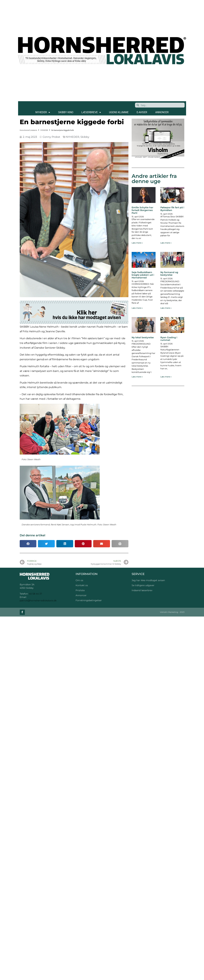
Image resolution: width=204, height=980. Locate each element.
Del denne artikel (32, 535)
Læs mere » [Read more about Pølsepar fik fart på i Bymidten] (166, 243)
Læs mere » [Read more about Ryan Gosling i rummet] (166, 377)
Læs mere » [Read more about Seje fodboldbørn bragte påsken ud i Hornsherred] (137, 308)
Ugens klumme (119, 112)
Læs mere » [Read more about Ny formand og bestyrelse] (166, 308)
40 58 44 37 (35, 594)
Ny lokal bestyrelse (143, 337)
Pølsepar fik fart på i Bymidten (172, 209)
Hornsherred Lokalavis (28, 130)
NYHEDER (43, 112)
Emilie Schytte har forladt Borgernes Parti (142, 210)
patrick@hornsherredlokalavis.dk (38, 601)
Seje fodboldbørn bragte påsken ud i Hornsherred (143, 275)
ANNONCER (162, 112)
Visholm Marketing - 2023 (172, 612)
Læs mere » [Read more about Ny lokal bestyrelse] (137, 377)
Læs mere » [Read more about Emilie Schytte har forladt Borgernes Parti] (137, 243)
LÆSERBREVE (91, 112)
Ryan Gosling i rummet (169, 339)
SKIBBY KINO (66, 112)
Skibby (85, 137)
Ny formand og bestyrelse (169, 274)
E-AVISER (142, 112)
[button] (28, 544)
